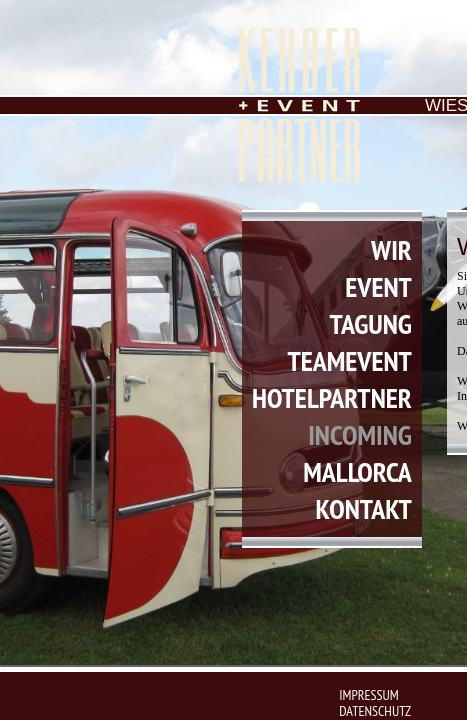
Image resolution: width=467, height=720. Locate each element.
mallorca (357, 471)
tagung (371, 323)
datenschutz (375, 711)
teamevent (349, 360)
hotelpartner (332, 397)
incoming (360, 434)
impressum (368, 695)
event (378, 286)
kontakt (363, 508)
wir (391, 249)
